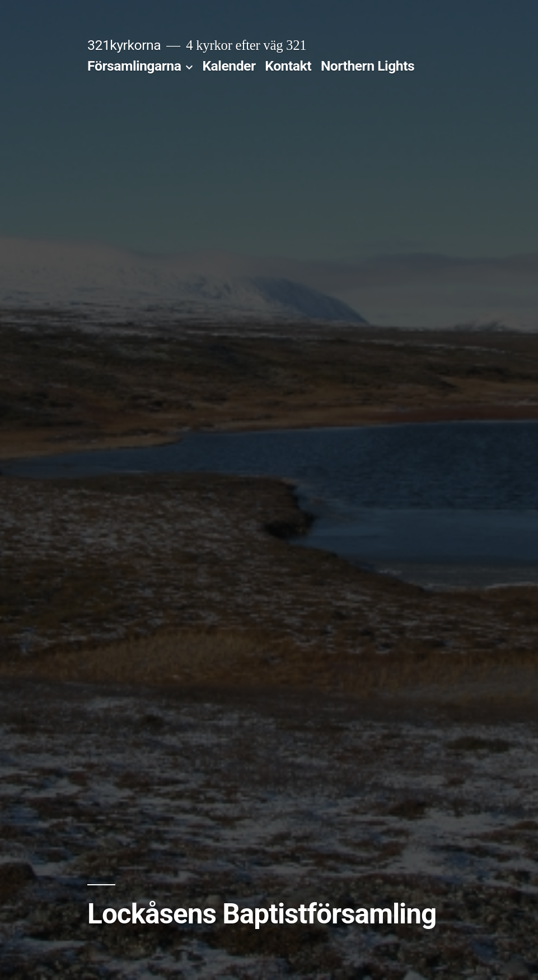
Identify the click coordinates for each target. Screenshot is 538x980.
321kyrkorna (124, 45)
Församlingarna (134, 66)
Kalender (229, 66)
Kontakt (288, 66)
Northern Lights (368, 66)
